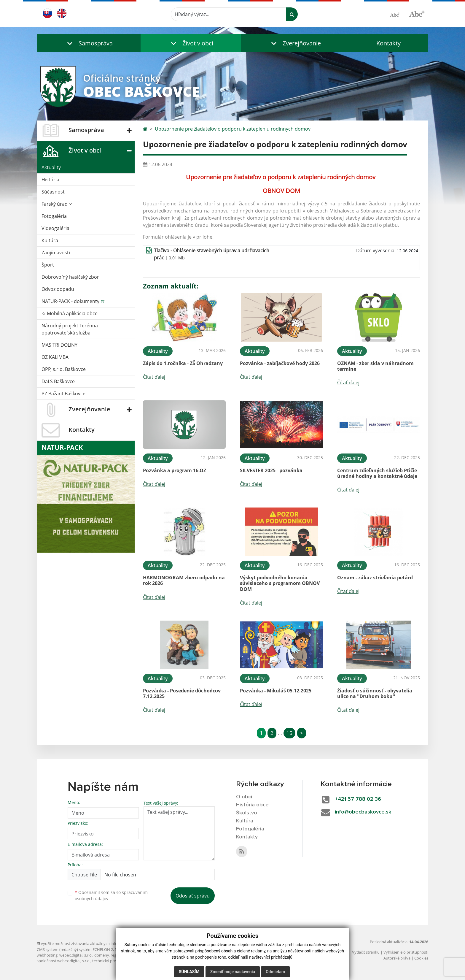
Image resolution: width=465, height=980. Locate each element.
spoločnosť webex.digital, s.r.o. (64, 961)
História (50, 180)
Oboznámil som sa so (111, 895)
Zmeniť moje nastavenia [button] (233, 972)
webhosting (47, 955)
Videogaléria (55, 228)
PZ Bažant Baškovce (63, 394)
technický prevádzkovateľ (115, 961)
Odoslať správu (193, 896)
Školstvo (247, 813)
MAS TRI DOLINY (59, 345)
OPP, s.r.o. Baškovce (64, 369)
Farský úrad (57, 204)
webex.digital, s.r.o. (76, 955)
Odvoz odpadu (58, 289)
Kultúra (50, 240)
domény (102, 955)
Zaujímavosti (56, 253)
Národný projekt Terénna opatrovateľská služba (70, 329)
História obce (252, 805)
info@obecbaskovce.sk (363, 812)
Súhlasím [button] (189, 972)
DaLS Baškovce (58, 381)
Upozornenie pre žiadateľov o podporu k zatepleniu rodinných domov (233, 129)
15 (289, 733)
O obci (244, 797)
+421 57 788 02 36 (358, 799)
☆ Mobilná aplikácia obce (70, 313)
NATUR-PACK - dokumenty (71, 301)
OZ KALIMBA (55, 357)
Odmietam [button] (275, 972)
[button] (89, 43)
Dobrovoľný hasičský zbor (70, 277)
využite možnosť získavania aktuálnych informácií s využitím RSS (95, 943)
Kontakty (388, 43)
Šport (48, 265)
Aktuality (51, 167)
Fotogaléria (54, 216)
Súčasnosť (53, 192)
